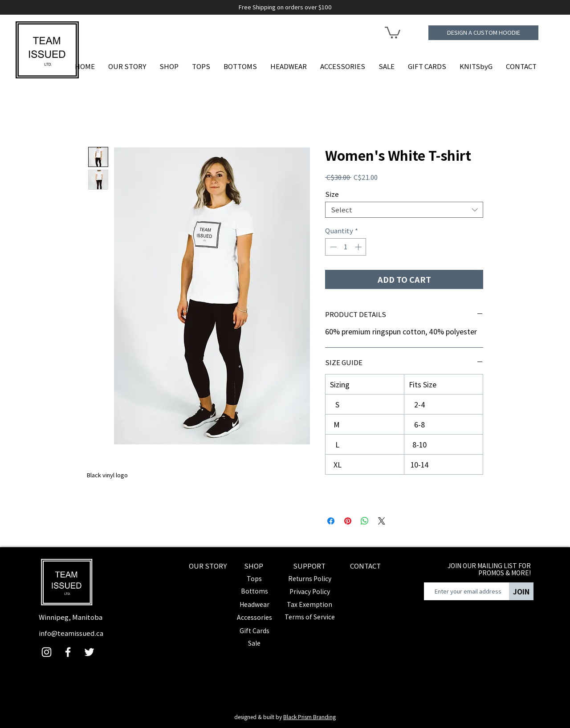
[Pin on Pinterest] (348, 521)
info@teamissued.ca (71, 633)
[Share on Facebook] (331, 521)
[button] (393, 32)
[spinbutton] (346, 247)
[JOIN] (521, 591)
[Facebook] (68, 652)
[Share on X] (382, 521)
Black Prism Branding (309, 717)
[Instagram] (47, 652)
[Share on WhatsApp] (365, 521)
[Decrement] (332, 247)
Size (332, 194)
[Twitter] (89, 652)
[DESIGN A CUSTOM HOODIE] (483, 33)
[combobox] (404, 210)
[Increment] (359, 247)
